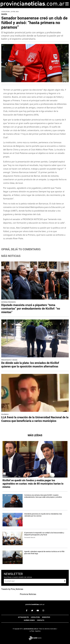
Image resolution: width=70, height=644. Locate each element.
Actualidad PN (23, 617)
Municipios (46, 617)
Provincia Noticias (28, 594)
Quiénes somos (29, 620)
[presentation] (6, 65)
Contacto (41, 620)
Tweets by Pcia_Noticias (12, 589)
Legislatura (35, 617)
